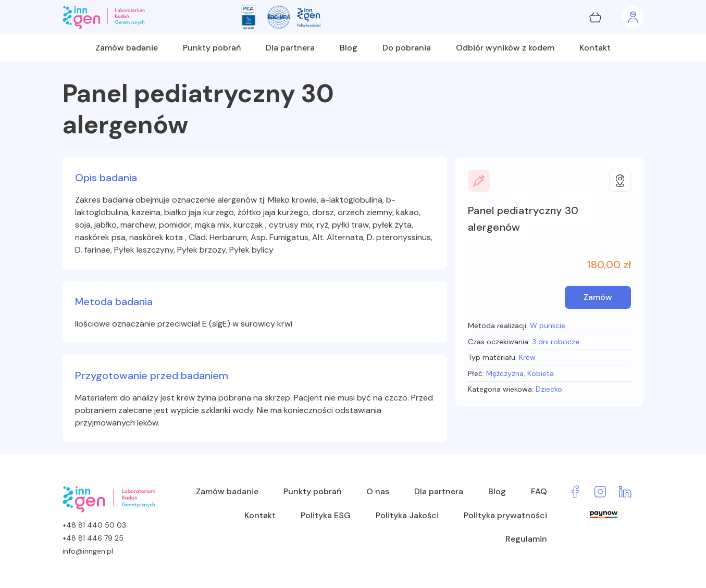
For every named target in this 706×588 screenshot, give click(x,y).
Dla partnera (290, 48)
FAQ (539, 491)
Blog (349, 48)
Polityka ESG (326, 515)
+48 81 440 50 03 (94, 525)
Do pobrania (407, 48)
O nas (378, 491)
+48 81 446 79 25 (93, 538)
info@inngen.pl (88, 551)
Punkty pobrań (212, 48)
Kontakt (595, 48)
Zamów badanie (127, 48)
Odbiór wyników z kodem (505, 48)
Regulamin (526, 539)
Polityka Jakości (407, 515)
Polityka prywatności (505, 515)
